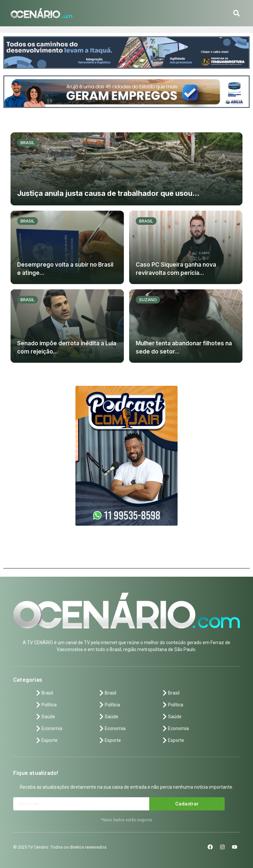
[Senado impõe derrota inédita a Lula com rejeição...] (67, 326)
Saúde (45, 717)
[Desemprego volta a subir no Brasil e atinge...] (67, 247)
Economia (49, 728)
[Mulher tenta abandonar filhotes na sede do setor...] (186, 326)
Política (46, 705)
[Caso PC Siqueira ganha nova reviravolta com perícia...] (186, 247)
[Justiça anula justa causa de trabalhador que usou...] (126, 169)
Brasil (28, 143)
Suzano (148, 300)
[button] (237, 13)
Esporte (46, 740)
